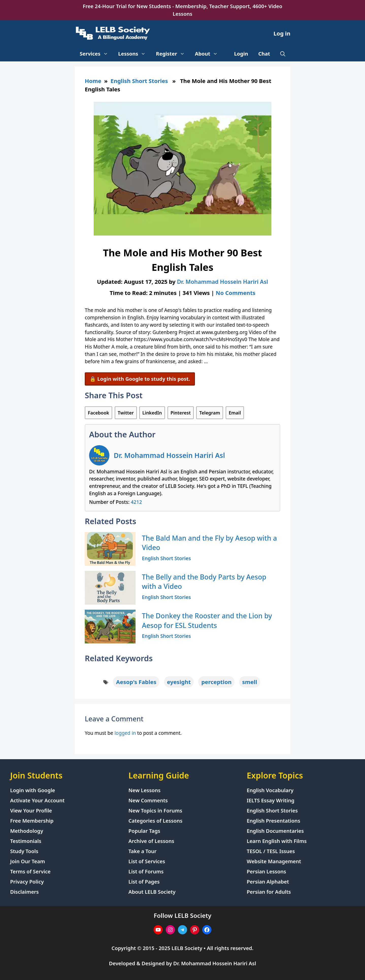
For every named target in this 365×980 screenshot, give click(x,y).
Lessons (135, 54)
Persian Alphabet (268, 882)
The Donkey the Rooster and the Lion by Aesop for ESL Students (207, 620)
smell (250, 682)
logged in (125, 733)
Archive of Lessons (151, 841)
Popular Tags (144, 831)
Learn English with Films (277, 841)
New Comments (148, 800)
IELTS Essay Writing (271, 800)
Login (241, 54)
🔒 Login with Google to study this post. (140, 379)
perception (216, 682)
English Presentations (273, 821)
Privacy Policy (27, 882)
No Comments (236, 293)
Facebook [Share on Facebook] (98, 413)
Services (96, 54)
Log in (282, 33)
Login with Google (33, 790)
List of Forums (146, 871)
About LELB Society (152, 892)
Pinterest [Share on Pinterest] (181, 413)
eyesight (179, 682)
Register (173, 54)
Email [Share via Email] (235, 413)
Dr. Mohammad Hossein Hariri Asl (169, 455)
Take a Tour (143, 851)
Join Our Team (28, 861)
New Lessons (144, 790)
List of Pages (144, 882)
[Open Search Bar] (283, 54)
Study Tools (24, 851)
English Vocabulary (270, 790)
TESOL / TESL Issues (271, 851)
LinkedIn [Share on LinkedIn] (152, 413)
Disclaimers (24, 892)
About (209, 54)
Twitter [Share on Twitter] (126, 413)
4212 (136, 502)
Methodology (27, 831)
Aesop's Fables (136, 682)
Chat (264, 54)
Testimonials (26, 841)
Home (93, 81)
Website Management (274, 861)
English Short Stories (139, 81)
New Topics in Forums (155, 811)
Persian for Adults (269, 892)
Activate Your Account (37, 800)
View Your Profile (31, 811)
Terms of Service (30, 871)
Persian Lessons (266, 871)
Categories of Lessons (155, 821)
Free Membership (32, 821)
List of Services (147, 861)
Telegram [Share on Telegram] (210, 413)
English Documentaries (275, 831)
